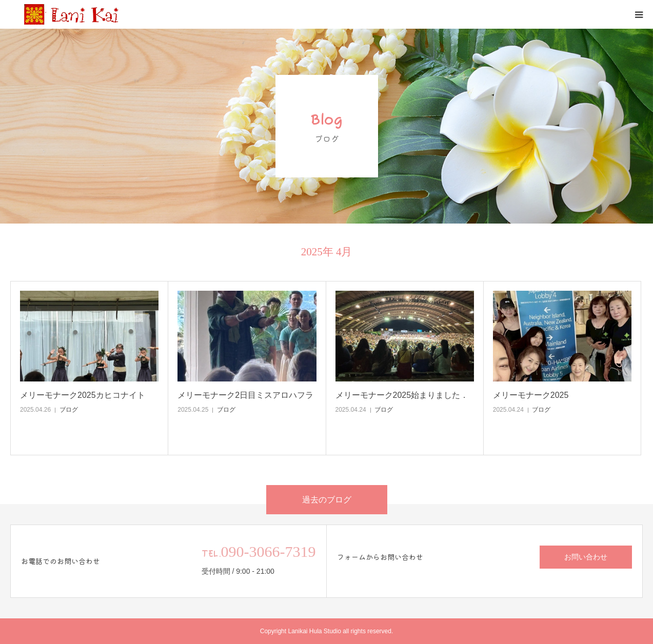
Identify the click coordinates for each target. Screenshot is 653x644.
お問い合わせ (586, 557)
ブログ (69, 410)
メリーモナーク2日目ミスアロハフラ (245, 395)
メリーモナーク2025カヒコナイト (83, 395)
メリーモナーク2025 (531, 395)
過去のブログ (327, 500)
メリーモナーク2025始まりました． (402, 395)
